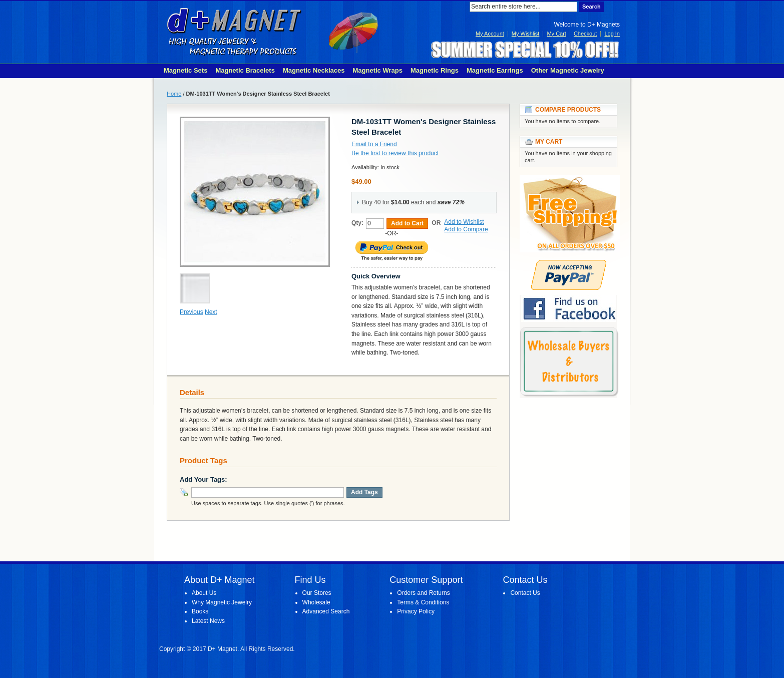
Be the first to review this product (395, 153)
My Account (490, 34)
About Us (204, 593)
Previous (191, 312)
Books (200, 611)
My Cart (556, 34)
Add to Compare (466, 229)
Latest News (208, 621)
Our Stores (317, 593)
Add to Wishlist (464, 222)
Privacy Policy (416, 611)
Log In (612, 34)
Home (174, 94)
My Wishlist (526, 34)
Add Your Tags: (204, 479)
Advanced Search (326, 611)
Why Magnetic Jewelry (222, 602)
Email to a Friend (374, 144)
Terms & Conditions (423, 602)
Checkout (585, 34)
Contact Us (525, 593)
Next (211, 312)
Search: (464, 7)
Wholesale (316, 602)
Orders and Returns (423, 593)
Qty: (357, 223)
